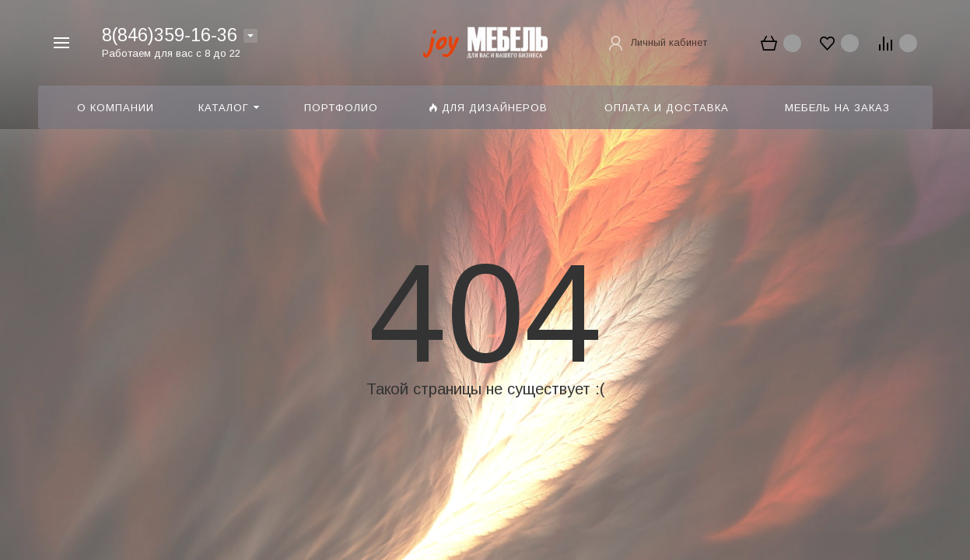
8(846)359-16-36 (170, 35)
